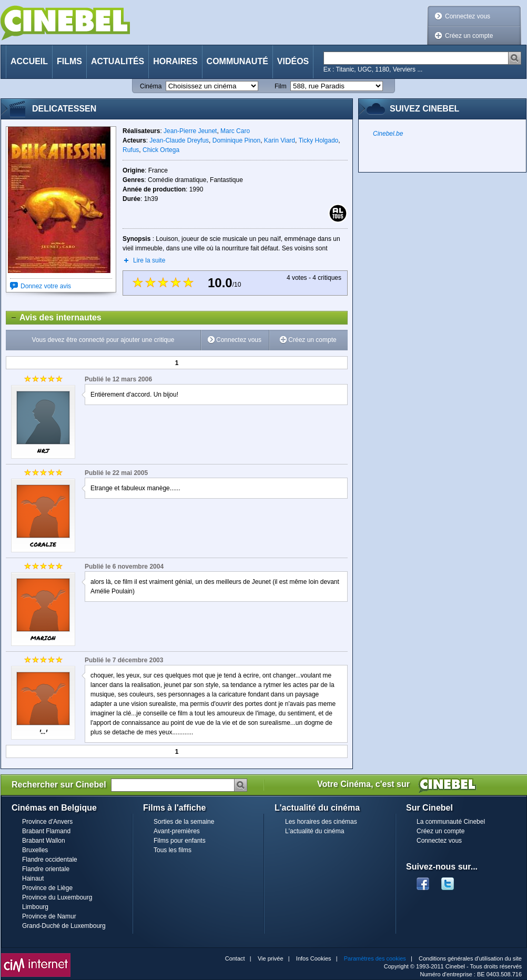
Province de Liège (47, 888)
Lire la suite (149, 260)
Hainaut (33, 878)
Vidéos (293, 61)
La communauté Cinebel (451, 822)
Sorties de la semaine (184, 822)
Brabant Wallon (44, 841)
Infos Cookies (314, 958)
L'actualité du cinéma (315, 831)
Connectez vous (468, 16)
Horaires (175, 61)
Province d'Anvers (47, 822)
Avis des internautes (54, 318)
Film (281, 86)
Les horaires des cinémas (321, 822)
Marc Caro (235, 131)
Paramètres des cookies (375, 958)
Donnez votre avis (46, 286)
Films (69, 61)
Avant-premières (177, 831)
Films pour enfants (180, 841)
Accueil (29, 61)
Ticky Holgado (319, 140)
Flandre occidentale (50, 860)
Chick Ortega (161, 150)
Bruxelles (35, 850)
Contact (235, 958)
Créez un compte (469, 36)
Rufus (131, 150)
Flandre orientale (46, 869)
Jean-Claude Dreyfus (179, 140)
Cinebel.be (388, 134)
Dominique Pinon (236, 140)
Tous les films (173, 850)
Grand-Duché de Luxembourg (64, 926)
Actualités (118, 61)
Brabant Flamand (46, 831)
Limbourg (35, 907)
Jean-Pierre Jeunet (190, 131)
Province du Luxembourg (57, 897)
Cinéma (151, 86)
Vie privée (271, 958)
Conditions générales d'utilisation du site (470, 958)
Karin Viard (280, 140)
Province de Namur (49, 916)
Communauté (237, 61)
